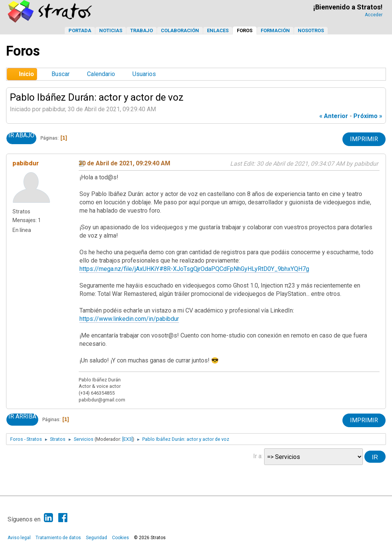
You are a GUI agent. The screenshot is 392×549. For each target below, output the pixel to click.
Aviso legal (19, 538)
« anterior (334, 116)
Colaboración (180, 30)
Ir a (257, 456)
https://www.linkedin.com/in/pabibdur (129, 319)
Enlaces (218, 30)
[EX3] (128, 439)
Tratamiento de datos (58, 538)
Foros (245, 30)
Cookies (121, 538)
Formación (275, 30)
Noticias (111, 30)
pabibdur (26, 163)
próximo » (368, 116)
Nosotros (311, 30)
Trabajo (142, 30)
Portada (80, 30)
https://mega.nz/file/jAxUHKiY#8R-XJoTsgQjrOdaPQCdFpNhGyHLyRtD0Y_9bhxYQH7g (194, 269)
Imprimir (364, 139)
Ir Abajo (21, 135)
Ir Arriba (22, 417)
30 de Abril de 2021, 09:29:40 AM (124, 163)
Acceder (374, 15)
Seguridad (96, 538)
